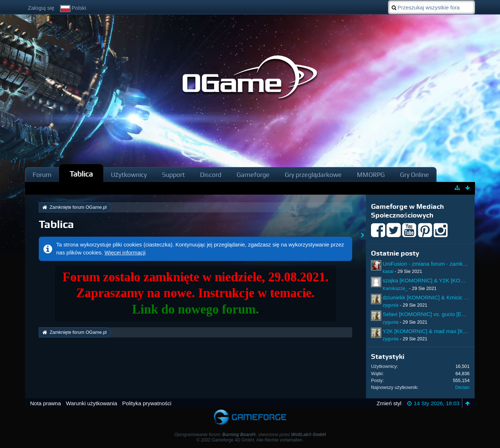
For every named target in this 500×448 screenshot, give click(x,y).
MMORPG (371, 175)
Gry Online (414, 175)
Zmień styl (389, 403)
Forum (42, 175)
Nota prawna (45, 403)
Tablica (81, 174)
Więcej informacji (125, 252)
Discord (211, 175)
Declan (462, 387)
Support (173, 175)
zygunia (391, 305)
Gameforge (253, 175)
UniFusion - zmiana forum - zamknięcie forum (437, 264)
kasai (388, 271)
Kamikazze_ (395, 288)
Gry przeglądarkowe (313, 175)
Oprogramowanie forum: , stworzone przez (250, 435)
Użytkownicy (129, 175)
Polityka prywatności (147, 403)
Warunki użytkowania (91, 403)
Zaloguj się (41, 8)
